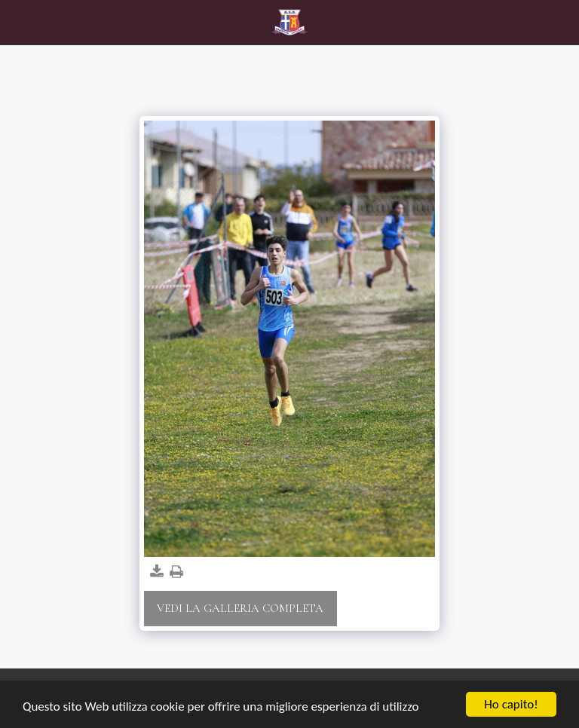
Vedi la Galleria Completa (240, 608)
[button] (17, 22)
